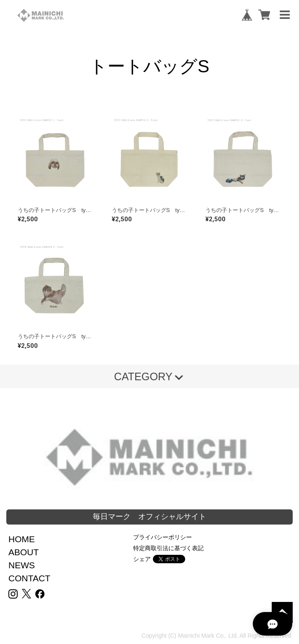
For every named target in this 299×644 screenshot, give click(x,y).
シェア (142, 559)
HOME (22, 539)
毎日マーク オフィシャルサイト (149, 517)
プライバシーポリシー (163, 537)
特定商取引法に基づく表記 (168, 548)
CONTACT (29, 578)
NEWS (22, 565)
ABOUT (24, 552)
